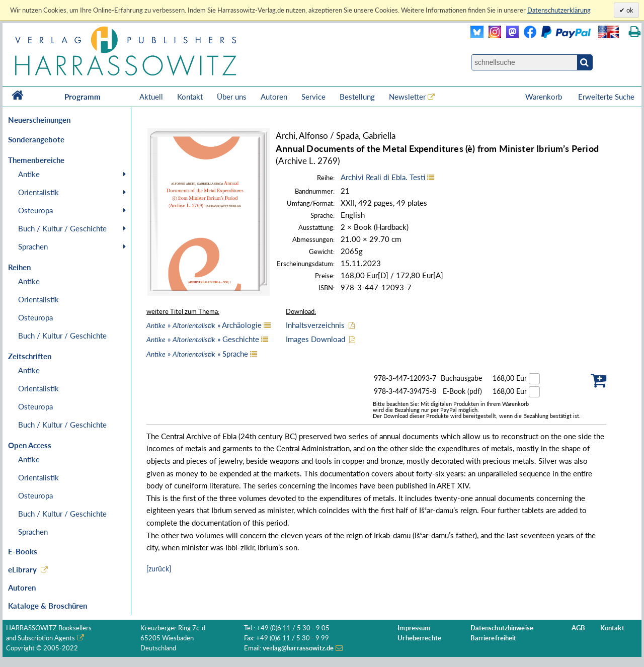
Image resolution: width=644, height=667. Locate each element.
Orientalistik (38, 192)
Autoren (274, 97)
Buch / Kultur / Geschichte (62, 228)
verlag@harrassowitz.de (298, 648)
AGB (578, 628)
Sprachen (33, 246)
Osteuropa (35, 210)
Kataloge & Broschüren (48, 606)
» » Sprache (197, 354)
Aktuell (151, 97)
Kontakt (190, 97)
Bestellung (357, 97)
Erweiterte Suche (606, 97)
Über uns (232, 97)
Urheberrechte (419, 638)
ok (629, 10)
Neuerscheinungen (39, 120)
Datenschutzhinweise (502, 628)
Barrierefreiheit (494, 638)
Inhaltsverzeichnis (315, 325)
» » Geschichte (203, 339)
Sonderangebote (36, 139)
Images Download (315, 339)
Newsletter (407, 97)
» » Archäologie (204, 325)
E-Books (23, 551)
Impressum (414, 628)
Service (313, 97)
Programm (83, 97)
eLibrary (22, 569)
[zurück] (159, 569)
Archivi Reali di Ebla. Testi (383, 177)
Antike (29, 174)
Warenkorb (545, 97)
